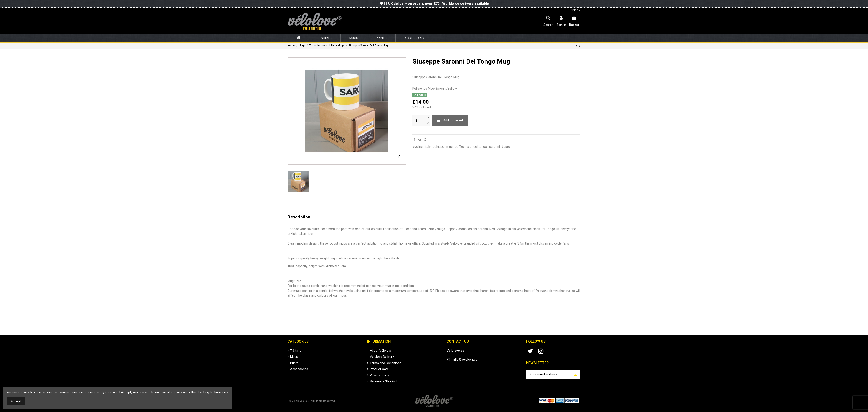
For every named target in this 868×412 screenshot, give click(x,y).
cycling (418, 147)
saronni (494, 147)
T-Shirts (296, 351)
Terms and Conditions (386, 363)
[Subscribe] (575, 374)
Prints (294, 363)
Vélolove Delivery (382, 357)
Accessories (299, 369)
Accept (16, 401)
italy (428, 147)
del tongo (480, 147)
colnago (438, 147)
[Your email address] (548, 374)
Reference (420, 89)
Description (299, 217)
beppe (506, 147)
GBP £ (576, 10)
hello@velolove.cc (465, 359)
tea (469, 147)
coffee (460, 147)
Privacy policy (379, 375)
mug (450, 147)
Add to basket (450, 120)
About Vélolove (381, 351)
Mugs (294, 357)
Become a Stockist (383, 381)
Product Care (379, 369)
